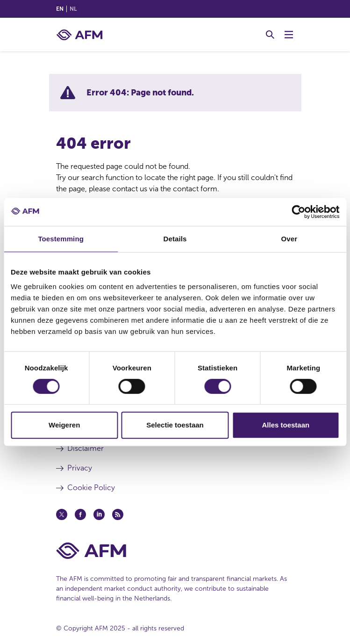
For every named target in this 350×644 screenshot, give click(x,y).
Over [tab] (289, 239)
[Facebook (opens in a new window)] (80, 514)
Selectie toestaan (175, 425)
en (60, 9)
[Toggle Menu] (289, 35)
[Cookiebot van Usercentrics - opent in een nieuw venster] (298, 212)
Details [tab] (175, 239)
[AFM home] (79, 35)
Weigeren (64, 425)
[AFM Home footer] (175, 551)
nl (73, 9)
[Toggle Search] (270, 35)
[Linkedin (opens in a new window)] (99, 514)
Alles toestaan (286, 425)
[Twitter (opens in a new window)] (62, 514)
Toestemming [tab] (61, 239)
